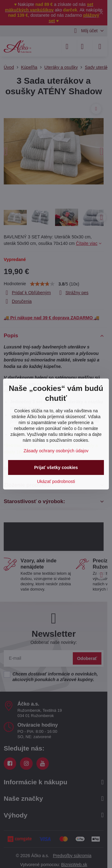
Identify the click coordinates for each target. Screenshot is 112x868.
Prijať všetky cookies (56, 467)
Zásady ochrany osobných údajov (56, 451)
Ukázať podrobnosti (56, 481)
